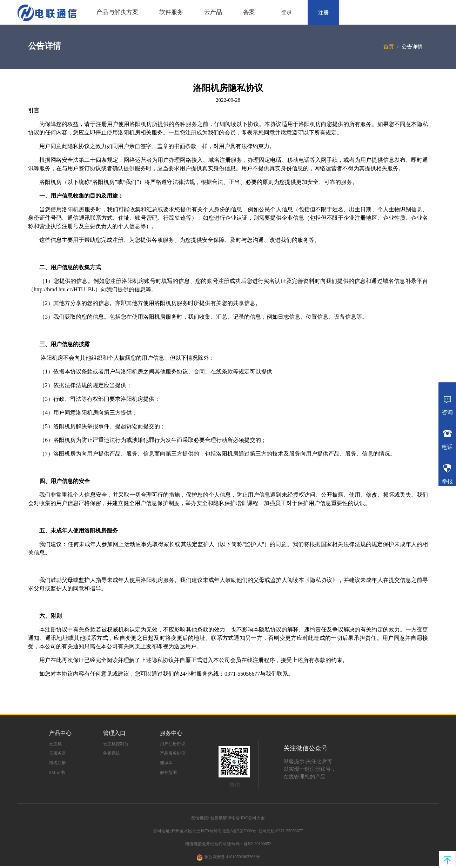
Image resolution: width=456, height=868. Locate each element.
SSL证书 (57, 773)
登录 (287, 12)
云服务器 (58, 753)
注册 (323, 13)
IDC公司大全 (253, 818)
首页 (389, 47)
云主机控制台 (116, 744)
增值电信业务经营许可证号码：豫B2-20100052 (228, 844)
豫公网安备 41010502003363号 (232, 857)
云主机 (55, 744)
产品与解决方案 (117, 12)
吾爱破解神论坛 (225, 818)
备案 (249, 12)
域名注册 (58, 763)
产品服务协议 (173, 753)
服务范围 (168, 773)
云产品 (213, 12)
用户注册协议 (173, 744)
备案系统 (112, 753)
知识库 (166, 763)
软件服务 (171, 12)
